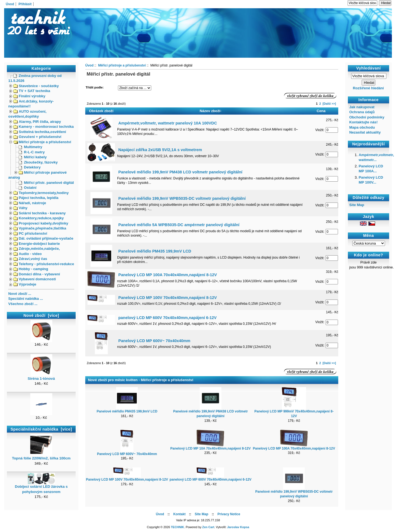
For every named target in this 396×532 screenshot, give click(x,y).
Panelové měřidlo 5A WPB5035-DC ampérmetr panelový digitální (179, 225)
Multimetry (31, 147)
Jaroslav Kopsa (238, 527)
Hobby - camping (31, 269)
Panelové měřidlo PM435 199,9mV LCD (155, 251)
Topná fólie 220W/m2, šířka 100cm (41, 456)
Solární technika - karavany (40, 213)
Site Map (357, 205)
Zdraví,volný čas (30, 259)
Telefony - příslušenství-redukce (44, 264)
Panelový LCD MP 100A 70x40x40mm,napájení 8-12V (167, 275)
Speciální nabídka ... (26, 299)
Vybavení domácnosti (35, 279)
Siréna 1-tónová (41, 377)
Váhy (20, 208)
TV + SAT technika (32, 91)
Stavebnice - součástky (36, 86)
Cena (321, 111)
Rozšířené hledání (368, 88)
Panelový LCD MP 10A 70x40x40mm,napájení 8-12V (210, 448)
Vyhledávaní (369, 68)
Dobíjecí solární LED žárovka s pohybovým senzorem (41, 487)
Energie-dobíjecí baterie (37, 244)
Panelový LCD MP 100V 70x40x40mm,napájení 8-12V (167, 298)
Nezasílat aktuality (365, 132)
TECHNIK (177, 527)
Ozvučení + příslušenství (37, 137)
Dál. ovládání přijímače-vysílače (43, 238)
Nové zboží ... (20, 294)
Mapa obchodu (362, 127)
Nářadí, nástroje (30, 203)
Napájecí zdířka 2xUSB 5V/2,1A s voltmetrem (160, 150)
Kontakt (179, 514)
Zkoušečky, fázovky (38, 162)
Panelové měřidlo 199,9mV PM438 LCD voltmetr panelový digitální (180, 172)
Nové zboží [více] (41, 315)
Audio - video (28, 254)
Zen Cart (208, 527)
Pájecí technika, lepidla (36, 198)
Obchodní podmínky (367, 117)
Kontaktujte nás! (363, 122)
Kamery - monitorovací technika (44, 127)
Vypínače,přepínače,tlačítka (40, 228)
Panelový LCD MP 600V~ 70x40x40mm (154, 341)
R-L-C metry (32, 152)
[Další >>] (329, 104)
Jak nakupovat (362, 107)
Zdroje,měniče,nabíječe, (37, 249)
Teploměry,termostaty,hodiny (41, 193)
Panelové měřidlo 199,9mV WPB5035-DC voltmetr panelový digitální (182, 198)
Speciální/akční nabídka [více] (41, 429)
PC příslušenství (30, 233)
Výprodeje (25, 284)
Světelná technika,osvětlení (40, 132)
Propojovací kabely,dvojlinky (41, 223)
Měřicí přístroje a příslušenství (42, 142)
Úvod (10, 4)
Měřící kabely (33, 157)
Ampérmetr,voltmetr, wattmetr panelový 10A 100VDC (168, 123)
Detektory (30, 167)
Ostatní (28, 188)
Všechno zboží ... (23, 304)
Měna (369, 236)
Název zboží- (211, 111)
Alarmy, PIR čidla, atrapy (37, 122)
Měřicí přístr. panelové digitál (46, 183)
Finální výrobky (29, 96)
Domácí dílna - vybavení (37, 274)
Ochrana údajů (362, 112)
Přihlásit (25, 4)
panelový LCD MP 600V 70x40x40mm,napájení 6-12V (167, 318)
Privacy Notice (229, 514)
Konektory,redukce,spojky (39, 218)
